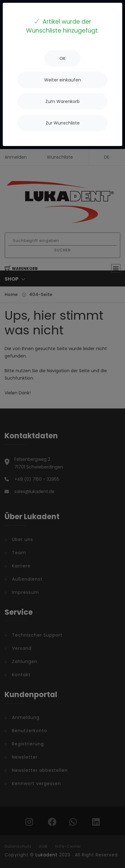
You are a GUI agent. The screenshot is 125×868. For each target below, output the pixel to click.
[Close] (63, 58)
